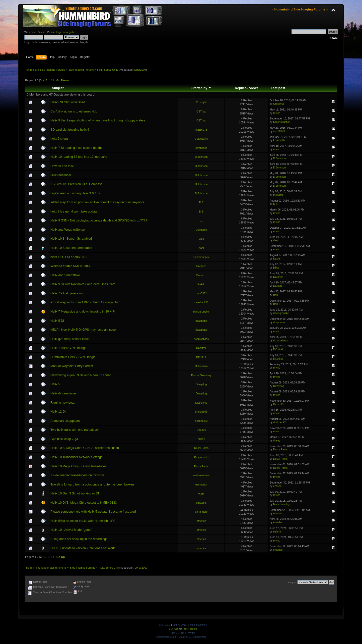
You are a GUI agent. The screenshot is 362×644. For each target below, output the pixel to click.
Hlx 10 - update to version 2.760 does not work (83, 548)
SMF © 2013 (179, 625)
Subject (58, 88)
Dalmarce (201, 230)
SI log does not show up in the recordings (79, 539)
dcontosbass (201, 339)
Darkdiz (201, 284)
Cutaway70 (201, 139)
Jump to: (292, 582)
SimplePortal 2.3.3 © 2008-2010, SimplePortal (181, 637)
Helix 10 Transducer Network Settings (77, 457)
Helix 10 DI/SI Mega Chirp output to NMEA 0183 (84, 503)
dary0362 (201, 293)
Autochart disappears (65, 421)
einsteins (201, 503)
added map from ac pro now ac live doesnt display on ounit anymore (98, 202)
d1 (201, 220)
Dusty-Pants (201, 448)
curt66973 (201, 130)
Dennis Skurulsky (201, 375)
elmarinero (201, 512)
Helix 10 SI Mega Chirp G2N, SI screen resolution (85, 448)
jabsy (276, 268)
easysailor (201, 484)
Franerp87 (279, 140)
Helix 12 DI (58, 412)
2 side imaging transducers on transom (77, 475)
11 (53, 80)
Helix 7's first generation (67, 293)
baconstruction (282, 122)
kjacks (277, 259)
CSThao (201, 111)
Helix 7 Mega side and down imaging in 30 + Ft (83, 312)
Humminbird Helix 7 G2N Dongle (73, 357)
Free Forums (190, 629)
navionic (278, 513)
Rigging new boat (63, 403)
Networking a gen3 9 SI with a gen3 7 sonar (81, 375)
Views (254, 88)
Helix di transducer (63, 393)
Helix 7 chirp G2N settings (69, 348)
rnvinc (277, 113)
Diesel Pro (201, 403)
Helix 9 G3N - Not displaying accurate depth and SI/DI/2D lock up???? (99, 220)
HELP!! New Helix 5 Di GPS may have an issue (83, 330)
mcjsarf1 (278, 195)
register (71, 32)
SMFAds (174, 629)
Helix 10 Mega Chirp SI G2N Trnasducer (78, 466)
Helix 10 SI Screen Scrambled (71, 239)
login (59, 32)
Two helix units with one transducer (75, 430)
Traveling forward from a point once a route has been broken (92, 484)
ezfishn (277, 486)
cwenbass (201, 148)
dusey (201, 439)
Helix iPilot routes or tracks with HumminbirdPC (83, 521)
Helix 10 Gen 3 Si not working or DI (75, 493)
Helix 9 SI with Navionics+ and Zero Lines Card (83, 284)
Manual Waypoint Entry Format (72, 366)
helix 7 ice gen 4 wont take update (74, 212)
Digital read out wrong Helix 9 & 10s (75, 193)
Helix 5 (55, 384)
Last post (278, 88)
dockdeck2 (201, 421)
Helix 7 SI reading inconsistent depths (77, 148)
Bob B (277, 295)
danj (201, 239)
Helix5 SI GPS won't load (68, 102)
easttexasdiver (201, 475)
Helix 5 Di (57, 321)
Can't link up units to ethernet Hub (74, 111)
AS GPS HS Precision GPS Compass (76, 184)
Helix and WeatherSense (68, 230)
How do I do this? (63, 166)
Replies (241, 88)
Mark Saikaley (281, 504)
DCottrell (201, 348)
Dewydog (201, 384)
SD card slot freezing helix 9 (70, 130)
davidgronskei (201, 312)
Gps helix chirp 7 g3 (64, 439)
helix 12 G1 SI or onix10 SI (69, 257)
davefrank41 (201, 302)
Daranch (201, 266)
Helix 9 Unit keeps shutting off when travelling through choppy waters (98, 120)
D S (201, 202)
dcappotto (201, 321)
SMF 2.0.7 (165, 625)
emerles (201, 521)
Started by (201, 88)
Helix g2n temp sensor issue (70, 339)
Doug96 (201, 430)
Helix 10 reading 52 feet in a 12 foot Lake (79, 157)
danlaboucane (201, 257)
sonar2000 (140, 70)
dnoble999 (201, 412)
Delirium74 (201, 366)
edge (201, 493)
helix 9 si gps (60, 139)
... (49, 80)
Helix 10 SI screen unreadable (71, 248)
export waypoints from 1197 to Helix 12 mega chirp (86, 302)
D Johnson (201, 157)
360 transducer (61, 175)
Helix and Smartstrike (65, 275)
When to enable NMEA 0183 (70, 266)
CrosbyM (201, 102)
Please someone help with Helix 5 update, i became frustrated (93, 512)
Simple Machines (197, 625)
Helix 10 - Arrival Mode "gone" (71, 530)
